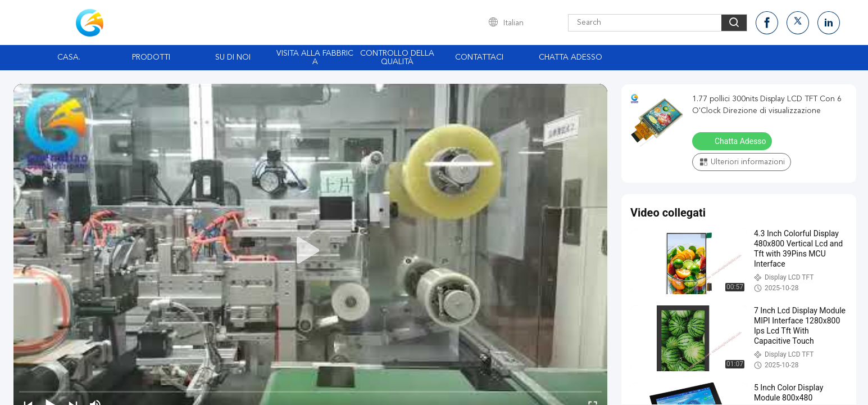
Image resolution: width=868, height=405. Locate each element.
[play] (311, 251)
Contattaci (479, 57)
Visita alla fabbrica (315, 58)
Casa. (69, 57)
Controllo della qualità (397, 58)
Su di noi (233, 57)
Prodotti (151, 57)
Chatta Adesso (571, 57)
